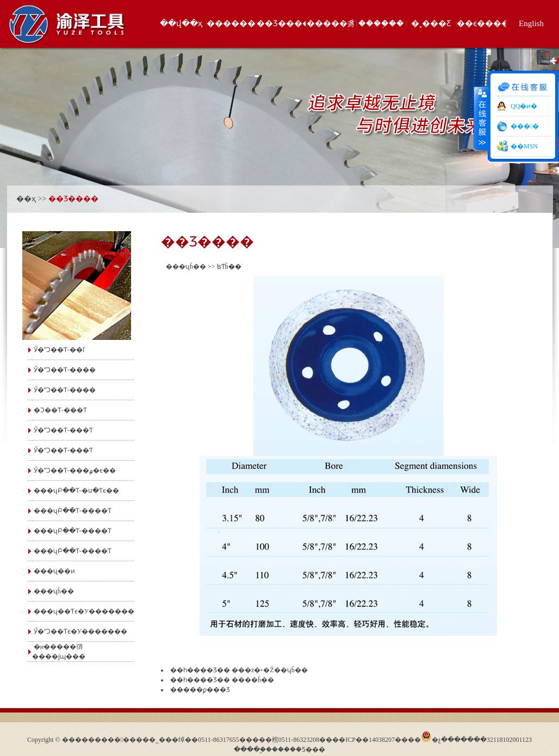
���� (481, 118)
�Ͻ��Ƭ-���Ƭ (60, 410)
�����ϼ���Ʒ (200, 690)
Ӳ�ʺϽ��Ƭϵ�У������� (81, 631)
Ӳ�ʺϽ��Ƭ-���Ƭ (63, 430)
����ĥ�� (253, 680)
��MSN (524, 146)
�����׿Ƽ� (292, 749)
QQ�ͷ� (524, 106)
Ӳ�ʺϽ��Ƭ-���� (65, 370)
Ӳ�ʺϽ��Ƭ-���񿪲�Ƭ (63, 450)
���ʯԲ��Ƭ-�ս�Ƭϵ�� (76, 491)
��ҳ (26, 199)
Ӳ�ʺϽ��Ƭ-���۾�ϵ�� (75, 470)
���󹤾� (525, 126)
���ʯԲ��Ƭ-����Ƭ (73, 511)
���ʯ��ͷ (54, 571)
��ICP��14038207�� (370, 740)
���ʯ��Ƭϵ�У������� (84, 611)
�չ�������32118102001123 (482, 740)
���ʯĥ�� (54, 591)
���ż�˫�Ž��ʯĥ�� (270, 670)
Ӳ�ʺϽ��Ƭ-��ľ (60, 350)
